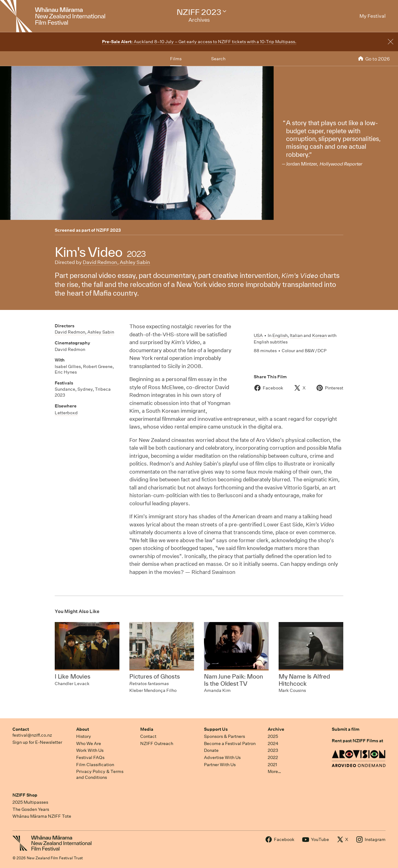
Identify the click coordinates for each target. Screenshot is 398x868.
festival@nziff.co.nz (32, 735)
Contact (21, 729)
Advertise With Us (222, 757)
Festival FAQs (90, 757)
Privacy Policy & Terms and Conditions (100, 774)
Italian (296, 335)
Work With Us (90, 750)
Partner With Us (220, 765)
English (280, 335)
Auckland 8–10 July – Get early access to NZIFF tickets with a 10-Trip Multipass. (199, 42)
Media (147, 729)
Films (176, 59)
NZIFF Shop (25, 795)
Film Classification (95, 765)
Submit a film (346, 729)
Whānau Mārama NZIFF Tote (42, 816)
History (84, 736)
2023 (273, 750)
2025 (273, 736)
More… (274, 771)
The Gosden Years (31, 809)
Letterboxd (66, 413)
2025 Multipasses (30, 802)
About (83, 729)
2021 (272, 765)
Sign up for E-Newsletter (37, 742)
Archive (276, 729)
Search (218, 59)
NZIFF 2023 (109, 230)
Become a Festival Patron (230, 743)
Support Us (216, 729)
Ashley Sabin (135, 262)
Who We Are (89, 743)
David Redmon (100, 262)
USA (258, 335)
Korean (319, 335)
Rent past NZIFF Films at (357, 741)
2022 (273, 757)
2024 (273, 743)
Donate (211, 750)
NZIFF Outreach (157, 743)
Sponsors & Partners (224, 736)
